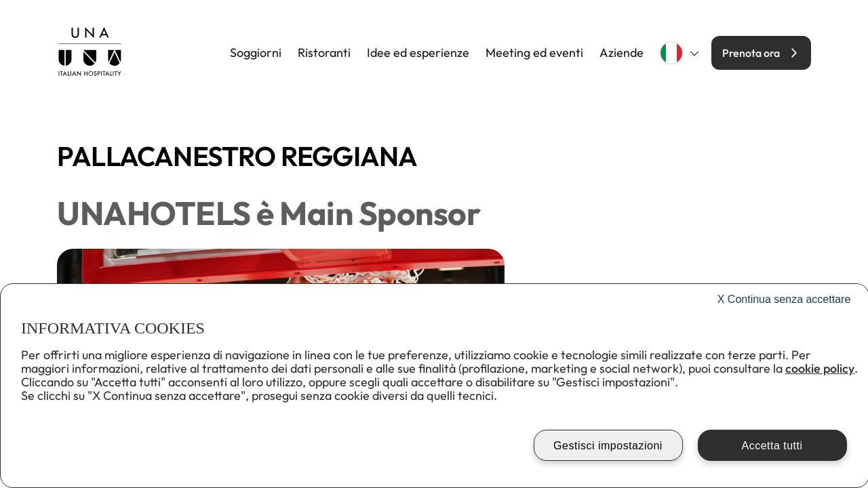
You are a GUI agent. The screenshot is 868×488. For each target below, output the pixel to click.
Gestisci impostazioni (608, 446)
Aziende (622, 53)
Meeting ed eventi (534, 53)
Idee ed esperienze (418, 53)
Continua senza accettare (784, 299)
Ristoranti (324, 53)
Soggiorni (256, 53)
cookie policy (820, 368)
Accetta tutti (772, 446)
